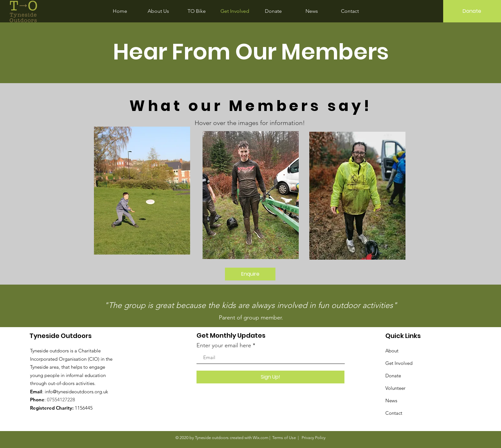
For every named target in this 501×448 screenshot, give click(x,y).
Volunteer (395, 388)
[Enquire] (250, 274)
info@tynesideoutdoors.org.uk (76, 392)
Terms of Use (284, 438)
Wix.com (261, 438)
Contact (394, 413)
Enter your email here (224, 345)
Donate (393, 376)
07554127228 (61, 400)
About (392, 351)
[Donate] (472, 11)
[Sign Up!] (270, 377)
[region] (143, 194)
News (391, 401)
